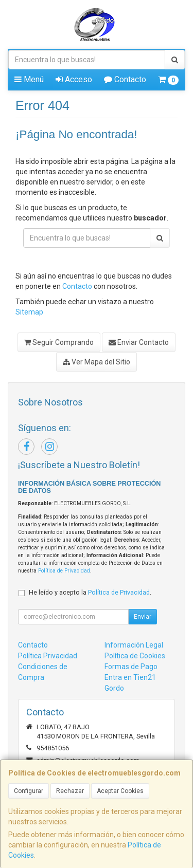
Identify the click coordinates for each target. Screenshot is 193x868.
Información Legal (134, 645)
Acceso (74, 79)
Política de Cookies (135, 656)
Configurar (29, 791)
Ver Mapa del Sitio (97, 362)
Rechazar (70, 791)
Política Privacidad (48, 656)
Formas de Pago (131, 667)
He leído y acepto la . (90, 592)
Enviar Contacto (139, 342)
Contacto (125, 79)
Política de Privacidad (64, 571)
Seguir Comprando (59, 342)
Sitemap (29, 312)
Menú (29, 79)
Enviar (143, 617)
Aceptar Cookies (120, 791)
